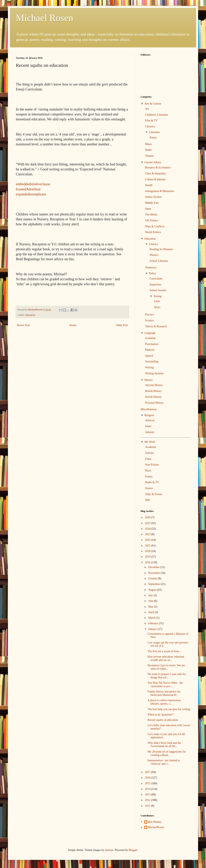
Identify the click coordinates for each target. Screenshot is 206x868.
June (151, 601)
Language (150, 333)
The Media (151, 215)
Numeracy (151, 267)
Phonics (154, 255)
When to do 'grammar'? (161, 715)
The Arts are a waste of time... (164, 651)
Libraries (150, 126)
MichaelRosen (156, 827)
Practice (150, 314)
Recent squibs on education (163, 720)
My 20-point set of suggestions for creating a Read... (167, 753)
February (154, 623)
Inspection (155, 285)
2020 (148, 551)
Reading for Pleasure (161, 249)
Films (148, 459)
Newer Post (23, 325)
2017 (148, 772)
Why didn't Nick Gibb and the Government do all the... (164, 745)
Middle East (152, 203)
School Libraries (159, 261)
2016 (148, 778)
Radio (148, 150)
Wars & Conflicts (155, 226)
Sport (148, 209)
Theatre (149, 156)
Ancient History (154, 385)
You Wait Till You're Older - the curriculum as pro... (165, 685)
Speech (149, 356)
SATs (157, 301)
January (153, 629)
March (152, 618)
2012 (148, 800)
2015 (148, 783)
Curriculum (156, 279)
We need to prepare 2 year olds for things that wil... (167, 676)
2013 (148, 795)
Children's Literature (157, 115)
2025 (148, 523)
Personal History (154, 403)
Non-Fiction (152, 465)
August (153, 590)
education (30, 315)
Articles (150, 453)
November (154, 573)
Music (149, 144)
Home (73, 325)
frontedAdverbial (28, 189)
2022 (148, 540)
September (154, 584)
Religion (149, 415)
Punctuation (152, 344)
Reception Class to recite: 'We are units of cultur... (166, 667)
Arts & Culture (153, 104)
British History (154, 391)
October (153, 579)
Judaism (150, 432)
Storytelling (152, 362)
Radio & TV (152, 482)
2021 (148, 546)
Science (150, 320)
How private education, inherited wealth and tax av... (166, 658)
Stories (149, 488)
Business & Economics (158, 168)
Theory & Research (156, 326)
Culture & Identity (155, 179)
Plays (148, 471)
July (151, 595)
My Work (150, 442)
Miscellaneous (149, 409)
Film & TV (151, 121)
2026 (148, 517)
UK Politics (152, 220)
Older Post (122, 325)
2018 (148, 562)
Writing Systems (154, 373)
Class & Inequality (156, 173)
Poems (149, 477)
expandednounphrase (31, 194)
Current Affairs (153, 162)
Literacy (154, 244)
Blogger (133, 850)
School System (158, 290)
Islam (148, 426)
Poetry (153, 138)
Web (148, 500)
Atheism (150, 420)
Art (147, 109)
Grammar (151, 338)
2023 (148, 534)
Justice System (153, 197)
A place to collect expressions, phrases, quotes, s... (164, 702)
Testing (157, 296)
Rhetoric (150, 350)
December (154, 567)
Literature (154, 132)
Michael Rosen (44, 18)
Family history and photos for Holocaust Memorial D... (164, 693)
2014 (148, 789)
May (151, 607)
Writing (149, 367)
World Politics (153, 232)
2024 (148, 529)
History (149, 380)
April (151, 612)
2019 (148, 557)
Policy (153, 273)
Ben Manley (155, 822)
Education (150, 239)
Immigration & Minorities (160, 191)
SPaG (157, 307)
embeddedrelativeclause (33, 184)
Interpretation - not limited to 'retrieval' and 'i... (164, 762)
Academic (151, 447)
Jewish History (154, 397)
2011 (148, 806)
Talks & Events (154, 494)
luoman (109, 850)
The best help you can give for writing (169, 709)
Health (149, 185)
